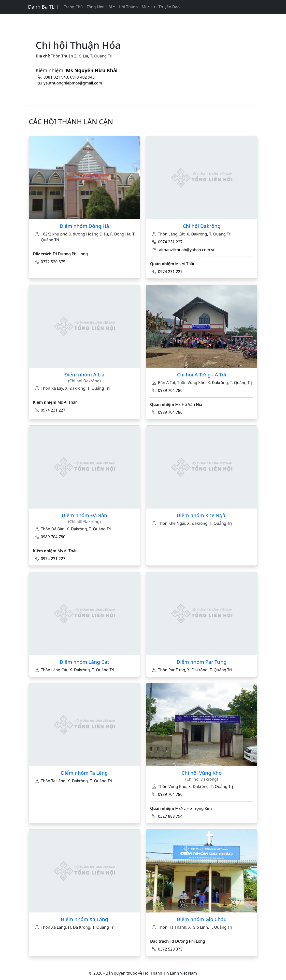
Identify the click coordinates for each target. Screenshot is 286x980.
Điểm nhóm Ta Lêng (84, 773)
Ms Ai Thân (185, 264)
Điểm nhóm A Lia (84, 375)
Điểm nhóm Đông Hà (84, 226)
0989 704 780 (170, 390)
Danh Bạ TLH (43, 7)
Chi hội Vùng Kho (202, 773)
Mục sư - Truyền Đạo (161, 7)
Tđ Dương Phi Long (70, 254)
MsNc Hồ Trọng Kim (193, 808)
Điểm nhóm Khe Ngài (202, 515)
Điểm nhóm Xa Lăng (84, 919)
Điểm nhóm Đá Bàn (84, 515)
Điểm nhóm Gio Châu (202, 919)
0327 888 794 (170, 816)
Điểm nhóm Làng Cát (84, 662)
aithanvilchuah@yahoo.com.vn (187, 250)
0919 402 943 (82, 77)
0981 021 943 (56, 77)
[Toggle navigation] (31, 17)
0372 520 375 (53, 262)
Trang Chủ (73, 7)
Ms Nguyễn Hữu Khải (92, 70)
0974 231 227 (170, 242)
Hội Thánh (128, 7)
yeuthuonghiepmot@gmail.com (73, 83)
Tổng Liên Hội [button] (99, 7)
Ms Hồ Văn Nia (189, 404)
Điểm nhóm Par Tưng (202, 662)
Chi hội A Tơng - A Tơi (201, 375)
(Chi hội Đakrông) (84, 381)
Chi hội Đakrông (202, 226)
